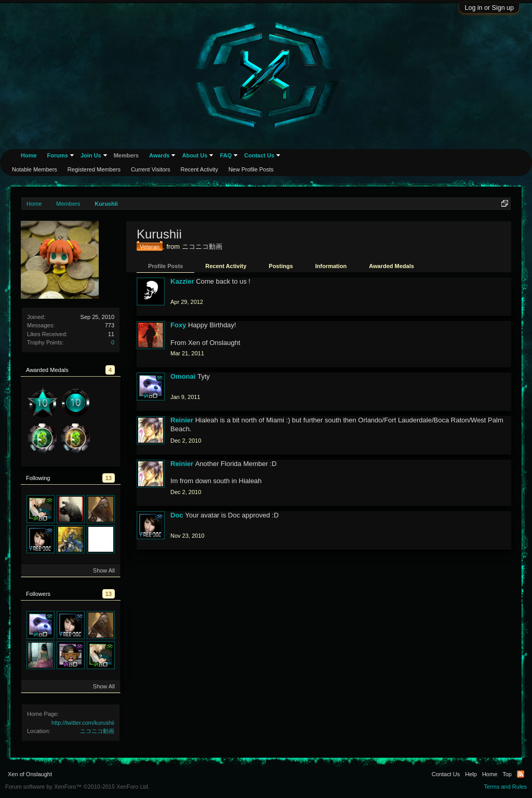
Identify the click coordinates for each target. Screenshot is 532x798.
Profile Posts (165, 266)
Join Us (91, 155)
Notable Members (35, 169)
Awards (159, 155)
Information (331, 266)
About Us (195, 155)
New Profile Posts (251, 169)
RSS (521, 774)
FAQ (226, 155)
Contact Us (259, 155)
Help (471, 774)
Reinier (182, 420)
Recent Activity (226, 266)
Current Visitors (151, 169)
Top (507, 774)
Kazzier (182, 281)
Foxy (178, 325)
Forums (58, 155)
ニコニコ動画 (97, 731)
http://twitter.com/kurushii (83, 723)
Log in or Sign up (489, 8)
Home (29, 155)
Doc (177, 515)
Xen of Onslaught (30, 774)
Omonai (183, 376)
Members (126, 155)
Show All (104, 570)
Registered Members (94, 169)
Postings (281, 266)
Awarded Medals (391, 266)
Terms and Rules (505, 787)
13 (109, 478)
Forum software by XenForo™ (77, 787)
